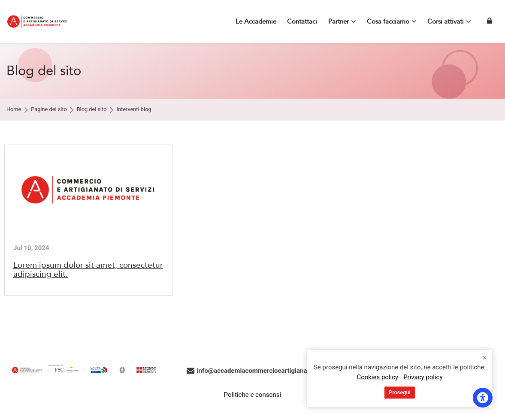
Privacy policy (423, 377)
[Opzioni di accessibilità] (483, 398)
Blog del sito (92, 110)
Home (14, 110)
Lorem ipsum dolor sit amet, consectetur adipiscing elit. (88, 270)
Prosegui (400, 392)
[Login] (490, 21)
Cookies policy (377, 377)
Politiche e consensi (252, 395)
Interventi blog (134, 110)
